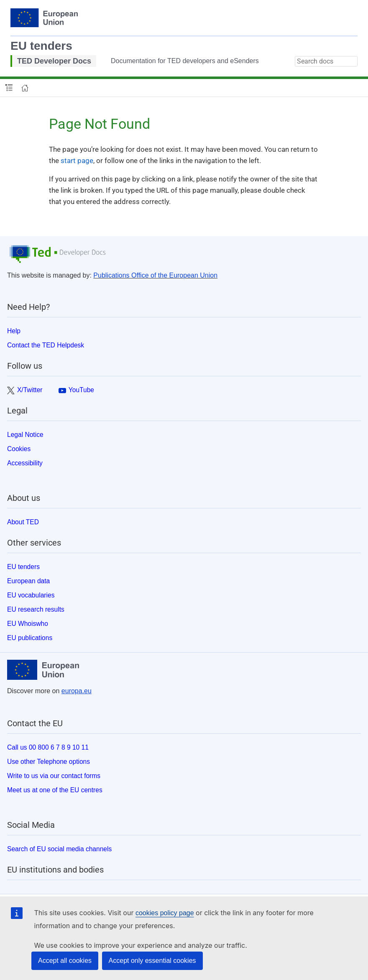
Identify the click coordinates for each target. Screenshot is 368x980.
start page (77, 161)
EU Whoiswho (28, 624)
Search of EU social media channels (59, 849)
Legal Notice (25, 435)
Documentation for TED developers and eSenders (185, 61)
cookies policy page (165, 913)
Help (14, 331)
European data (28, 581)
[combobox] (326, 61)
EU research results (36, 609)
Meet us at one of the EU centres (55, 790)
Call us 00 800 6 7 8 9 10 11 (48, 747)
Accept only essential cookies (152, 961)
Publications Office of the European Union (155, 275)
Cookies (19, 449)
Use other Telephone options (49, 762)
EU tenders (41, 46)
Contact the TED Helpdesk (46, 345)
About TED (23, 522)
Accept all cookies (65, 961)
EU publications (30, 638)
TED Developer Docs (54, 61)
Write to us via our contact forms (54, 776)
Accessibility (25, 463)
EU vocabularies (31, 595)
